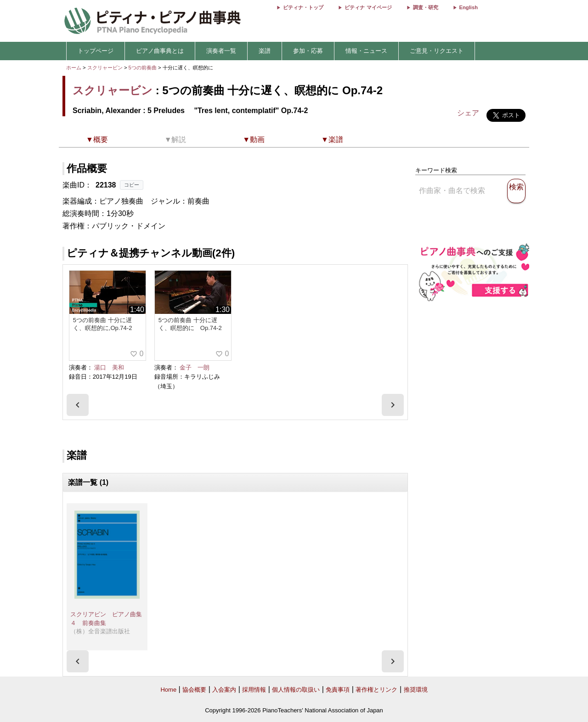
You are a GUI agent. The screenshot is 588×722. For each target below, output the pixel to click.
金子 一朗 (195, 367)
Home (168, 690)
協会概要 (194, 690)
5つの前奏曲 (143, 68)
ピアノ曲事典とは (160, 51)
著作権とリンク (376, 690)
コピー (132, 185)
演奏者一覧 (221, 51)
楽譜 (265, 51)
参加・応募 (308, 51)
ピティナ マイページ (368, 7)
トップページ (96, 51)
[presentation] (78, 405)
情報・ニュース (366, 51)
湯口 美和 (109, 367)
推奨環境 (416, 690)
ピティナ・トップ (303, 7)
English (469, 7)
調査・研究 (426, 7)
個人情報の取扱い (296, 690)
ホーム (74, 68)
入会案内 (224, 690)
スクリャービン (105, 68)
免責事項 (338, 690)
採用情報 (254, 690)
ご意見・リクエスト (437, 51)
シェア (468, 113)
